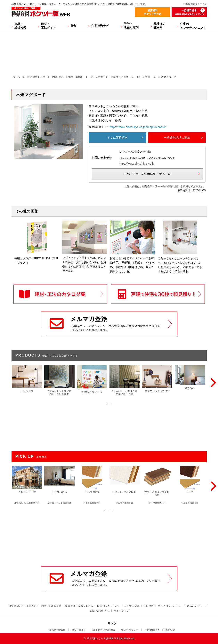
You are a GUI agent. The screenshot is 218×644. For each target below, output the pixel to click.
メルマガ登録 (132, 606)
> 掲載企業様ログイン (195, 4)
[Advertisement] (109, 537)
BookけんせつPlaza (103, 630)
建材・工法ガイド (48, 26)
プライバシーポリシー (170, 606)
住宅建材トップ (36, 77)
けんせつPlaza (57, 630)
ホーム (16, 77)
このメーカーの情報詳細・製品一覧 (147, 174)
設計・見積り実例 (131, 26)
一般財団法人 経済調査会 (160, 630)
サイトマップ (121, 611)
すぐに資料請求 (117, 137)
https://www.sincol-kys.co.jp (137, 163)
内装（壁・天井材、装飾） (68, 77)
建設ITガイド (79, 630)
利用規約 (149, 606)
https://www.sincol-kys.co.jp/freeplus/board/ (138, 127)
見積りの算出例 (159, 26)
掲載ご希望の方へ (99, 611)
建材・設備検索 (20, 26)
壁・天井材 (97, 77)
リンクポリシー (130, 630)
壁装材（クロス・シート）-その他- (131, 77)
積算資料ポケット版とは (23, 606)
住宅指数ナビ (100, 26)
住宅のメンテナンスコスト (193, 26)
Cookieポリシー (196, 606)
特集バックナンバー (109, 606)
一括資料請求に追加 (177, 137)
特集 (74, 26)
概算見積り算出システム (79, 606)
